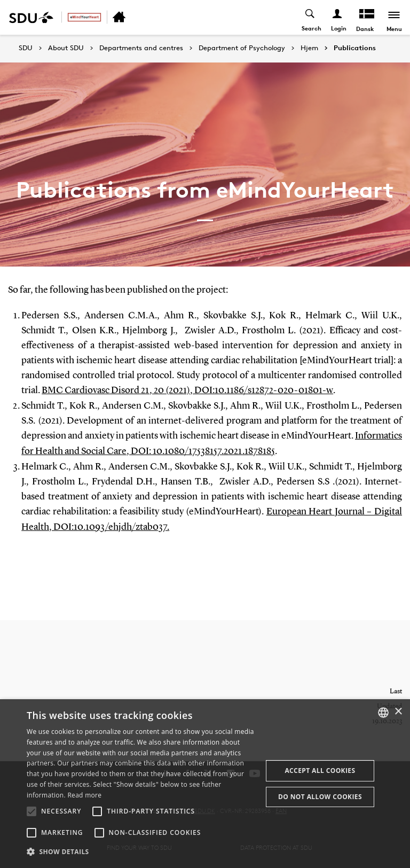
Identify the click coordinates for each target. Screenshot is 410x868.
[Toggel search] (310, 17)
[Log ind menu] (338, 17)
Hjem (309, 48)
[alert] (205, 784)
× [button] (398, 712)
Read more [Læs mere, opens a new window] (84, 795)
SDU (26, 48)
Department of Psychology (242, 48)
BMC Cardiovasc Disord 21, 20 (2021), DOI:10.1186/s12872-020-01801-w (187, 390)
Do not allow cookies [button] (320, 797)
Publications (355, 48)
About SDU (66, 48)
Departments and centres (141, 48)
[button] (31, 811)
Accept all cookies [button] (320, 771)
